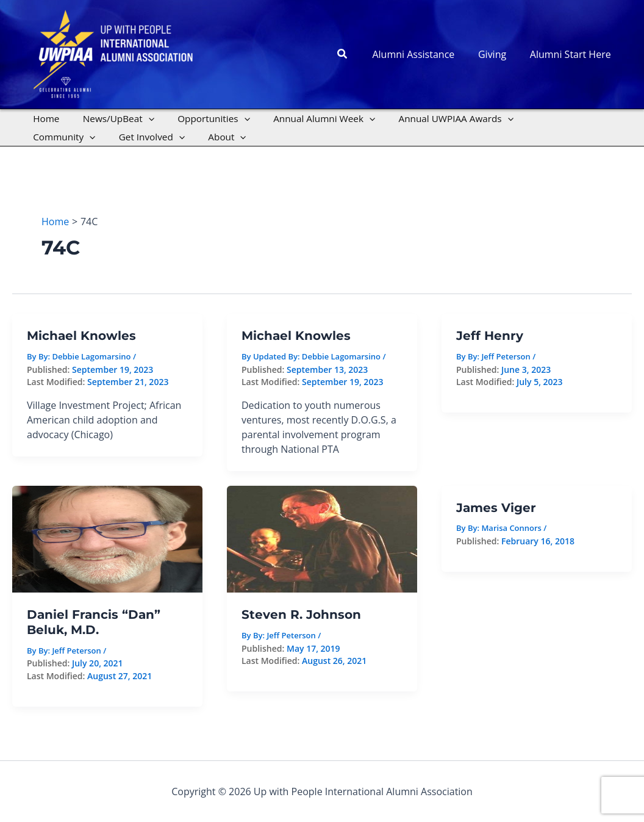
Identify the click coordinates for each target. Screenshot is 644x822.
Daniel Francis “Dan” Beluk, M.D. (94, 622)
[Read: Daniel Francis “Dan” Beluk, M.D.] (107, 538)
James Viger (496, 508)
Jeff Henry (490, 336)
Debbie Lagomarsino (341, 356)
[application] (141, 118)
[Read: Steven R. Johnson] (322, 538)
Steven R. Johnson (301, 615)
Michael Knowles (81, 336)
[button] (355, 54)
